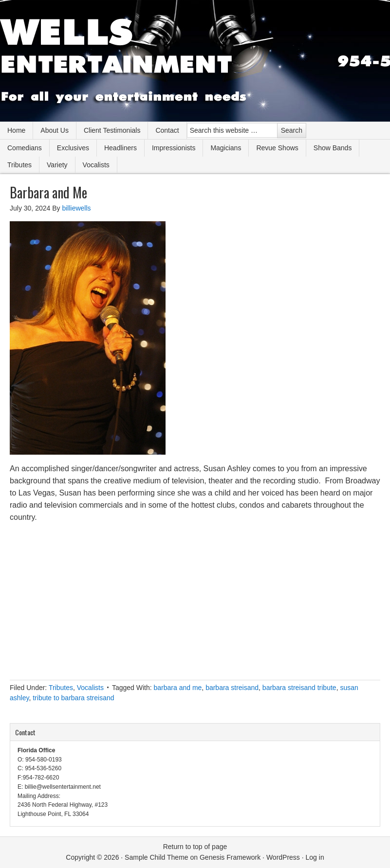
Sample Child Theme (156, 857)
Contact (167, 130)
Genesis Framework (230, 857)
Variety (57, 165)
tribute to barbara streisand (73, 698)
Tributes (19, 165)
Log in (315, 857)
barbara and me (178, 688)
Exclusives (73, 148)
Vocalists (96, 165)
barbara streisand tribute (299, 688)
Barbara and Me (48, 192)
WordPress (283, 857)
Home (16, 130)
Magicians (226, 148)
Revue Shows (277, 148)
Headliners (121, 148)
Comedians (25, 148)
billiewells (76, 208)
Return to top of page (195, 847)
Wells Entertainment (195, 61)
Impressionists (174, 148)
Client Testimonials (112, 130)
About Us (55, 130)
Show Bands (333, 148)
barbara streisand (232, 688)
